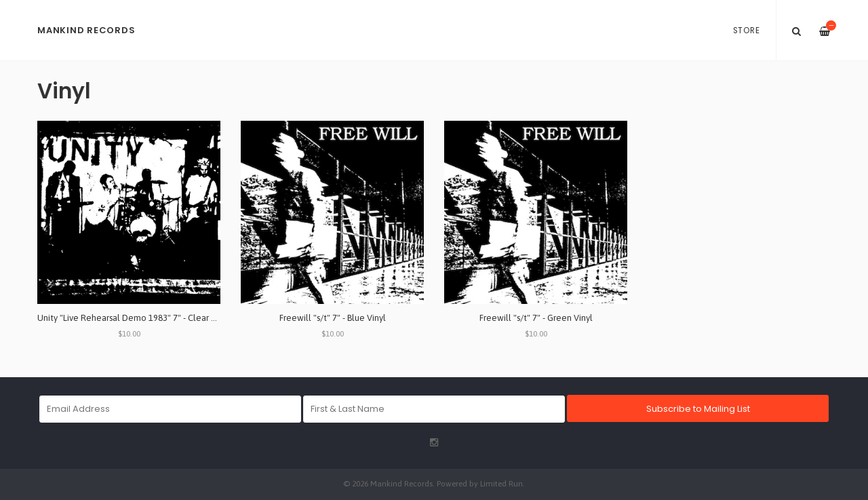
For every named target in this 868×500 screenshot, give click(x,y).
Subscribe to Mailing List (698, 409)
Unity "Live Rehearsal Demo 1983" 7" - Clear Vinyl (134, 318)
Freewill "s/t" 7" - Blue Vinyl (333, 318)
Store (747, 31)
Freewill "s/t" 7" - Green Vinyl (536, 318)
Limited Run (501, 483)
